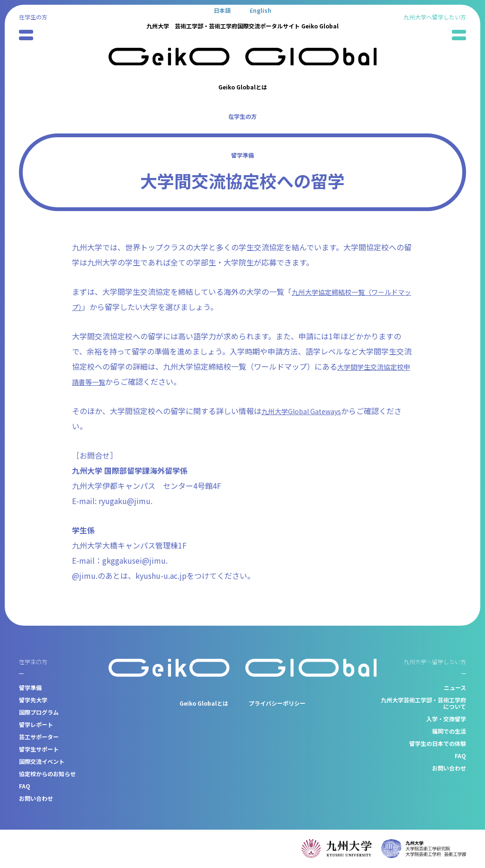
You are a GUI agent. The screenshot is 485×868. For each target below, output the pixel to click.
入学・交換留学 (446, 719)
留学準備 (242, 155)
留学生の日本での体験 (438, 743)
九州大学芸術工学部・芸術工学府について (423, 703)
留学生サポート (39, 749)
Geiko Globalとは (243, 87)
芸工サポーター (39, 737)
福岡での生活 (449, 731)
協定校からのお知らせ (47, 774)
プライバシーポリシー (277, 703)
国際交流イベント (42, 761)
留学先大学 (33, 700)
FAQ (25, 786)
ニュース (455, 687)
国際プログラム (39, 712)
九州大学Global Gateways (306, 411)
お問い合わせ (36, 798)
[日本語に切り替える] (222, 10)
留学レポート (36, 724)
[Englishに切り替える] (260, 10)
